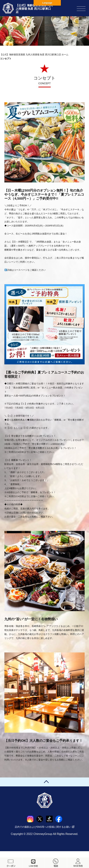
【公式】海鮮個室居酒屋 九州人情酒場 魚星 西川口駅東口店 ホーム (34, 55)
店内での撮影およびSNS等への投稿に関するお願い (45, 827)
